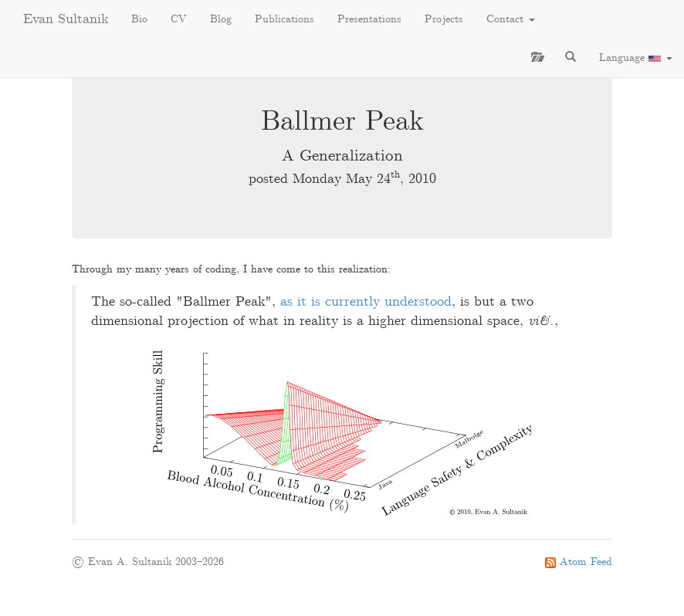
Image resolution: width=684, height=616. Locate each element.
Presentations (369, 19)
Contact (511, 19)
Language (636, 58)
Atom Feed (579, 562)
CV (179, 19)
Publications (284, 19)
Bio (139, 19)
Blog (221, 19)
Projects (444, 19)
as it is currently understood (366, 302)
